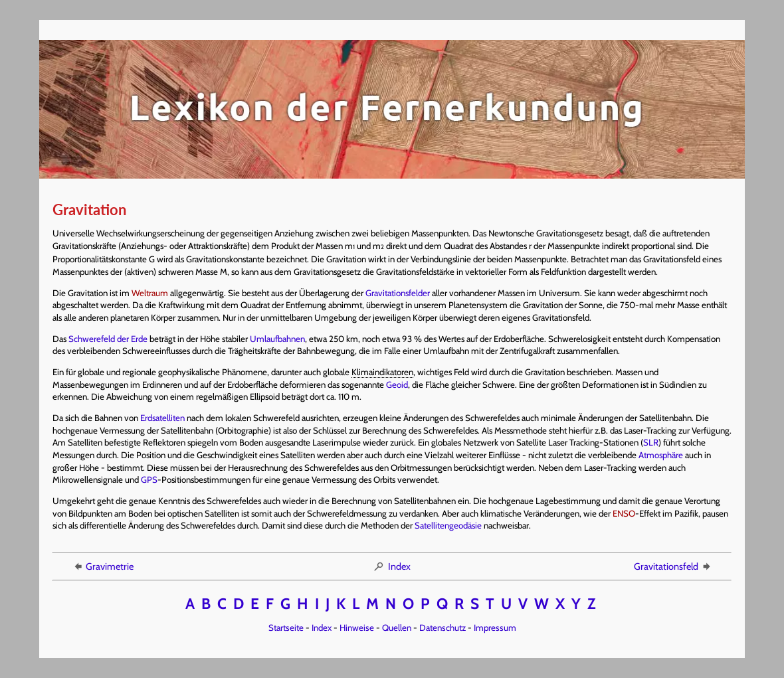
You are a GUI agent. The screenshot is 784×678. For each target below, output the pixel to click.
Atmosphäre (661, 455)
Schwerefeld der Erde (108, 339)
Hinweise (357, 628)
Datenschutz (442, 628)
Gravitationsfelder (398, 293)
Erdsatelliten (162, 418)
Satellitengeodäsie (448, 525)
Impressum (495, 628)
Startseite (286, 628)
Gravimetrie (103, 566)
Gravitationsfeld (673, 566)
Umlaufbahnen (277, 339)
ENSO (624, 513)
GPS (149, 479)
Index (392, 566)
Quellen (397, 628)
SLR (651, 442)
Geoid (397, 384)
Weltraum (150, 293)
